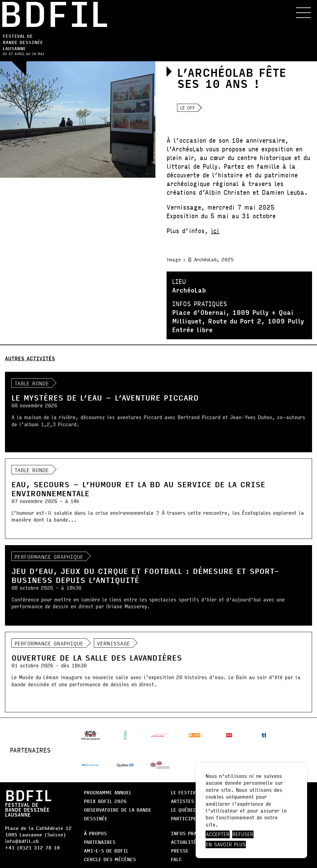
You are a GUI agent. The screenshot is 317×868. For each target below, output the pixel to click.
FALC (176, 859)
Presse (180, 851)
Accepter (218, 834)
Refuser (243, 834)
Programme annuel (108, 792)
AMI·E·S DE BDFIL (106, 851)
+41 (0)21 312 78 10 (32, 847)
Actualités (185, 842)
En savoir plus (226, 844)
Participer (185, 818)
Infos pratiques (192, 833)
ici (215, 230)
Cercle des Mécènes (110, 859)
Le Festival (186, 792)
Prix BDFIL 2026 (105, 801)
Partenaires (100, 842)
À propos (95, 833)
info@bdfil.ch (22, 841)
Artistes (182, 801)
